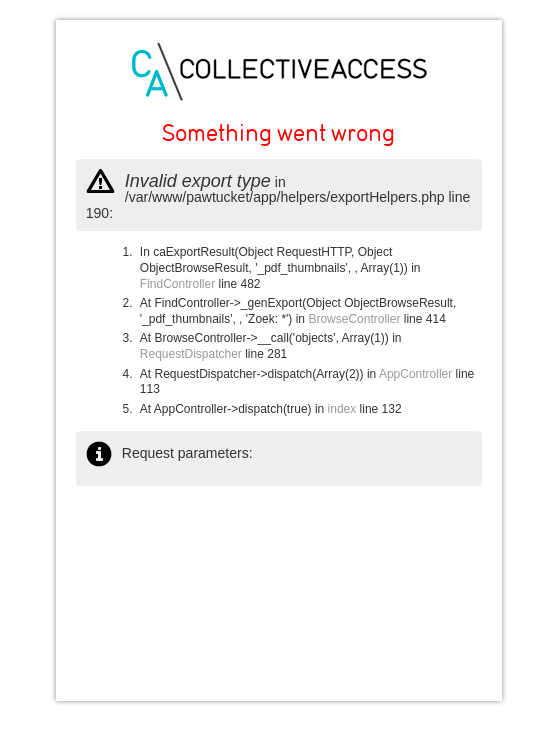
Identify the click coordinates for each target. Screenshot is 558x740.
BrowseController (354, 319)
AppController (415, 374)
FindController (177, 284)
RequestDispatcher (191, 354)
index (342, 409)
